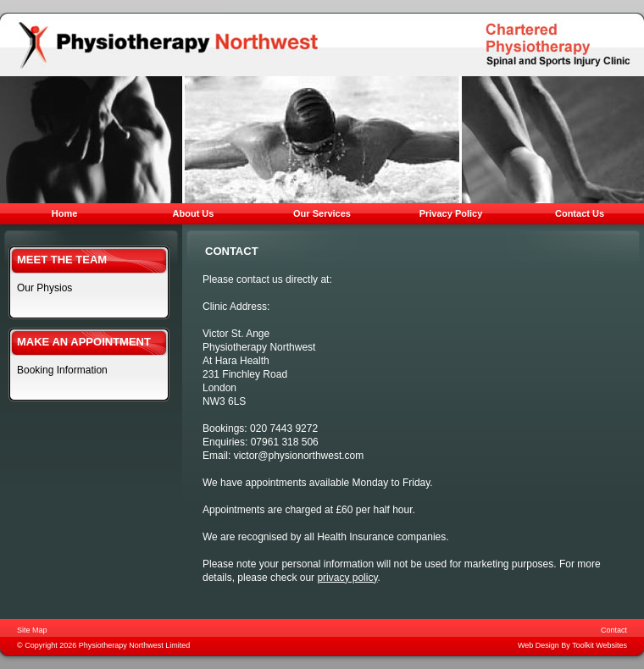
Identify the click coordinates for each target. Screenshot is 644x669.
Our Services (322, 213)
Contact (614, 630)
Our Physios (44, 288)
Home (65, 213)
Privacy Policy (451, 213)
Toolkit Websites (600, 645)
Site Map (32, 630)
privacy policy (347, 578)
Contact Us (580, 213)
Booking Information (62, 370)
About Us (194, 213)
